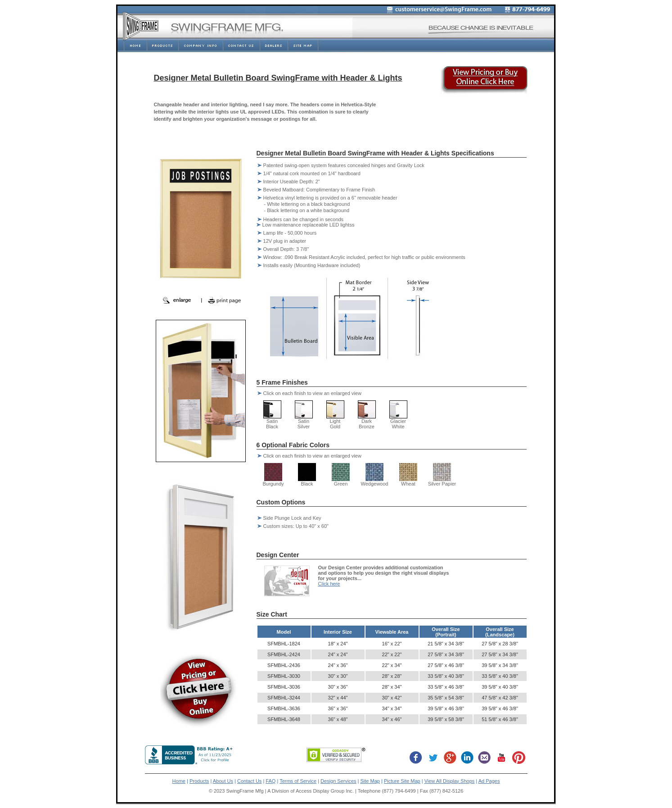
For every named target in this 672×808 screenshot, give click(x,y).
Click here (329, 584)
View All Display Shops (450, 781)
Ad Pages (489, 781)
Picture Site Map (402, 781)
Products (199, 781)
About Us (223, 781)
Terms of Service (298, 781)
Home (179, 781)
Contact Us (249, 781)
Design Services (338, 781)
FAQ (271, 781)
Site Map (370, 781)
